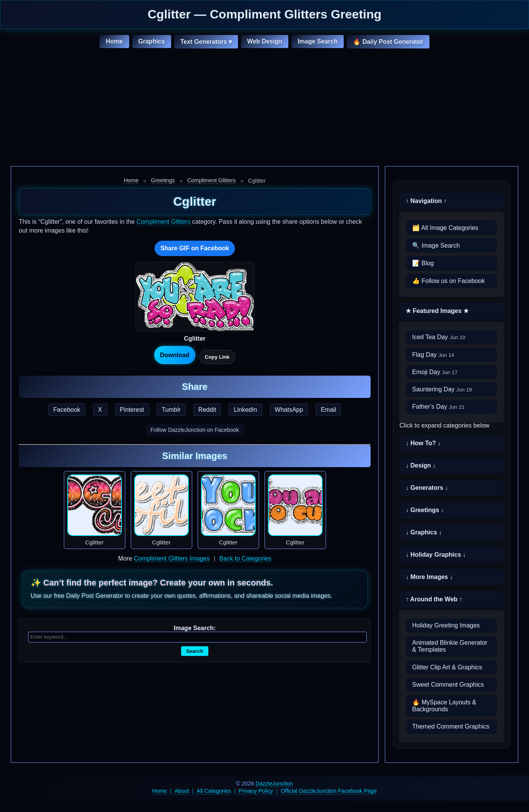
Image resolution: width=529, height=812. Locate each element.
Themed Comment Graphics (451, 726)
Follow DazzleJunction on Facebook (195, 430)
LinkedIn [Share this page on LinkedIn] (245, 410)
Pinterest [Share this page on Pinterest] (132, 410)
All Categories (214, 791)
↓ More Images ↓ (429, 577)
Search (195, 651)
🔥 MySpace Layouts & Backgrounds (444, 706)
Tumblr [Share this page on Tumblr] (171, 410)
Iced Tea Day (439, 337)
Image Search (318, 41)
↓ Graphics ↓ (424, 532)
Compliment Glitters (211, 180)
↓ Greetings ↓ (425, 510)
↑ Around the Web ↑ (434, 599)
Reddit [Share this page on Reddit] (207, 410)
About (182, 791)
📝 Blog (423, 263)
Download (175, 355)
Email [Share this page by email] (328, 410)
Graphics (152, 41)
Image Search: (195, 628)
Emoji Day (435, 372)
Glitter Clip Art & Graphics (447, 667)
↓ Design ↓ (421, 465)
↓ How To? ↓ (423, 443)
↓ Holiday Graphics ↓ (436, 555)
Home (114, 41)
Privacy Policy (256, 791)
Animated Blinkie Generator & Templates (450, 646)
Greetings (163, 180)
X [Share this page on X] (100, 410)
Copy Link (217, 357)
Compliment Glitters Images (172, 558)
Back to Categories (245, 558)
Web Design (265, 41)
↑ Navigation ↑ (426, 201)
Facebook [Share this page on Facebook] (67, 410)
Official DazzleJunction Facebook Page (329, 791)
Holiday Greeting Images (446, 625)
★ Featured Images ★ (437, 311)
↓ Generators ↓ (427, 488)
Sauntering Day (442, 389)
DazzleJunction (274, 784)
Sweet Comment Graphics (448, 685)
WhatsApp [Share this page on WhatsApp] (289, 410)
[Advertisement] (264, 108)
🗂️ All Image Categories (445, 228)
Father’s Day (438, 407)
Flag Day (433, 355)
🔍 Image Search (436, 245)
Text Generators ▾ (206, 42)
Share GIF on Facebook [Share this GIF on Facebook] (195, 248)
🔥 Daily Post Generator (388, 42)
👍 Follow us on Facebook (448, 281)
